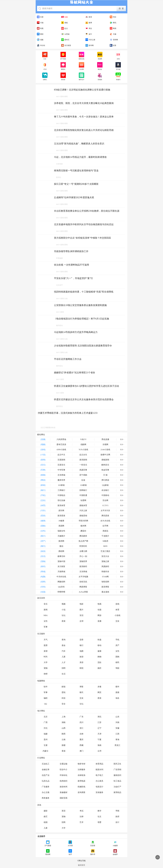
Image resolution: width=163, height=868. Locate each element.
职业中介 (64, 770)
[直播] (43, 439)
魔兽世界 (61, 480)
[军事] (43, 470)
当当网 (81, 66)
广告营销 (117, 770)
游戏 (117, 604)
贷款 (99, 662)
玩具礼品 (46, 781)
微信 (61, 546)
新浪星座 (61, 516)
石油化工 (46, 764)
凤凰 (40, 28)
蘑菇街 (63, 66)
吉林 (81, 734)
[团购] (43, 526)
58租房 (105, 541)
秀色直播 (105, 439)
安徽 (117, 728)
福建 (46, 734)
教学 (99, 811)
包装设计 (99, 787)
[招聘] (43, 582)
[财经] (43, 566)
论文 (99, 817)
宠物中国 (61, 561)
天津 (99, 734)
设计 (117, 822)
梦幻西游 (105, 480)
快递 (99, 640)
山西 (64, 728)
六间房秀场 (61, 439)
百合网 (105, 500)
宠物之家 (105, 561)
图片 (81, 610)
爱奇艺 (65, 40)
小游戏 (117, 615)
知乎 (70, 852)
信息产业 (46, 775)
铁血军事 (105, 470)
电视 (99, 604)
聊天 (81, 692)
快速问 (118, 76)
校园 (46, 822)
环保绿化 (64, 775)
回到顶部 (158, 857)
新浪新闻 (83, 460)
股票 (46, 645)
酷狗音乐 (105, 465)
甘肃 (46, 745)
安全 (64, 704)
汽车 (64, 651)
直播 (99, 621)
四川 (81, 722)
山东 (117, 717)
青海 (117, 740)
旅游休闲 (64, 787)
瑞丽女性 (61, 531)
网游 (99, 615)
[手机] (43, 495)
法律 (81, 817)
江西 (117, 734)
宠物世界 (83, 561)
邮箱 (64, 687)
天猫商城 (61, 572)
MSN (105, 546)
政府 (117, 817)
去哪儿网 (83, 551)
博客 (81, 687)
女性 (46, 621)
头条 (64, 17)
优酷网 (83, 444)
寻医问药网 (83, 521)
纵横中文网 (105, 455)
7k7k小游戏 (83, 450)
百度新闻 (61, 460)
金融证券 (46, 770)
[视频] (43, 444)
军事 (46, 627)
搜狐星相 (83, 516)
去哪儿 (45, 76)
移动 (99, 645)
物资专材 (81, 764)
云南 (64, 740)
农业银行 (105, 490)
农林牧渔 (81, 775)
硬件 (117, 687)
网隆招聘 (61, 582)
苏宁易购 (63, 56)
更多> (122, 439)
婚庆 (99, 668)
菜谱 (46, 651)
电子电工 (99, 775)
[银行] (43, 490)
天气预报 (48, 843)
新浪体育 (61, 505)
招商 (64, 822)
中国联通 (83, 495)
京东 (45, 56)
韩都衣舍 (105, 572)
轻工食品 (117, 781)
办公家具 (99, 781)
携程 (40, 34)
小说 (64, 610)
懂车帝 (93, 852)
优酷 (40, 40)
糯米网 (83, 526)
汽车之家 (90, 40)
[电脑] (43, 577)
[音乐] (43, 465)
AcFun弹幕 (83, 592)
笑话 (81, 615)
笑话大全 (105, 556)
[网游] (43, 480)
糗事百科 (61, 556)
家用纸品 (117, 792)
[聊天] (43, 546)
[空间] (43, 587)
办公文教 (46, 792)
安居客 (93, 843)
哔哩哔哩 (61, 592)
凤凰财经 (105, 566)
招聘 (64, 668)
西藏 (81, 745)
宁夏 (99, 740)
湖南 (64, 722)
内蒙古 (46, 751)
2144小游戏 (105, 450)
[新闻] (43, 460)
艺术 (81, 822)
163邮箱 (61, 485)
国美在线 (81, 56)
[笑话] (43, 556)
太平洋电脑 (83, 577)
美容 (81, 662)
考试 (81, 811)
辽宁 (99, 728)
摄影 (46, 811)
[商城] (43, 572)
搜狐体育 (83, 505)
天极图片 (61, 536)
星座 (64, 621)
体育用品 (99, 764)
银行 (81, 645)
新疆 (64, 745)
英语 (64, 811)
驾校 (117, 668)
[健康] (43, 521)
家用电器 (81, 781)
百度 (40, 17)
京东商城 (61, 475)
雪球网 (114, 40)
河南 (117, 722)
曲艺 (46, 817)
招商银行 (83, 490)
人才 (64, 662)
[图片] (43, 536)
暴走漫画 (105, 592)
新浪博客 (105, 587)
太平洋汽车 (105, 511)
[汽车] (43, 511)
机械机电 (81, 787)
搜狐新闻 (105, 460)
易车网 (61, 511)
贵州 (46, 740)
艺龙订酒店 (105, 551)
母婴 (99, 822)
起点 (64, 28)
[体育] (43, 505)
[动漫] (43, 592)
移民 (117, 662)
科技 (64, 698)
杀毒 (99, 687)
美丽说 (105, 531)
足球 (81, 621)
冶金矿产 (117, 787)
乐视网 (105, 444)
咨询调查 (81, 792)
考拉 (89, 28)
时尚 (46, 657)
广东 (81, 717)
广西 (46, 722)
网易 (113, 28)
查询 (64, 640)
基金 (64, 645)
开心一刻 (83, 556)
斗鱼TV (83, 439)
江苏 (99, 722)
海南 (99, 745)
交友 (117, 621)
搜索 (117, 692)
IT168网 (105, 577)
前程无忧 (83, 582)
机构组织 (64, 781)
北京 (46, 717)
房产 (117, 645)
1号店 (45, 66)
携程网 (61, 551)
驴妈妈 (100, 76)
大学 (46, 662)
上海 (64, 717)
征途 (83, 480)
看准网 (48, 852)
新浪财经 (83, 566)
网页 (99, 692)
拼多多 (63, 76)
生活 (64, 674)
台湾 (99, 751)
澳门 (81, 751)
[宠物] (43, 561)
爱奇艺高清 (61, 444)
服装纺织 (117, 775)
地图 (81, 651)
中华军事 (61, 470)
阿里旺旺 (83, 546)
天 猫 (105, 475)
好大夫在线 (105, 521)
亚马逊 (118, 66)
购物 (99, 657)
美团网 (100, 56)
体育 (117, 610)
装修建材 (64, 792)
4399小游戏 (61, 450)
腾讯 (113, 23)
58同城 (65, 34)
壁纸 (64, 692)
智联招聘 (105, 582)
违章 (81, 640)
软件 (46, 687)
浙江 (81, 728)
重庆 (81, 740)
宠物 (46, 668)
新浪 (89, 17)
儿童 (64, 657)
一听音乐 (83, 465)
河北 (46, 728)
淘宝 (113, 17)
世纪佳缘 (61, 500)
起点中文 (61, 455)
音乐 (46, 604)
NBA (46, 615)
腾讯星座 (105, 516)
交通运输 (64, 764)
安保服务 (99, 792)
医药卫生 (117, 764)
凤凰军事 (83, 470)
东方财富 (66, 45)
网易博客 (83, 587)
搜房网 (61, 541)
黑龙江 (117, 745)
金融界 (115, 852)
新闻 (46, 610)
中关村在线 (61, 577)
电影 (81, 604)
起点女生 (83, 455)
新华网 (90, 45)
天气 (46, 640)
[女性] (43, 531)
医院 (81, 668)
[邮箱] (43, 485)
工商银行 (61, 490)
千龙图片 (105, 536)
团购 (117, 657)
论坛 (64, 615)
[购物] (43, 475)
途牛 (89, 34)
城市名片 (81, 76)
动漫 (99, 610)
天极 (113, 34)
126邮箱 (83, 485)
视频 (64, 604)
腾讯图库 (83, 536)
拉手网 (105, 526)
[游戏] (43, 450)
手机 (117, 640)
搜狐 (64, 23)
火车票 (70, 843)
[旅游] (43, 551)
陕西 (64, 734)
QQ (46, 704)
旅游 (81, 657)
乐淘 (118, 56)
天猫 (40, 23)
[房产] (43, 541)
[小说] (43, 455)
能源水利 (99, 770)
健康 (99, 651)
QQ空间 (61, 587)
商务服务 (46, 798)
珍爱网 (83, 500)
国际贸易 (64, 798)
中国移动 (105, 495)
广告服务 (46, 787)
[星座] (43, 516)
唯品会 (100, 66)
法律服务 (81, 770)
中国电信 (61, 495)
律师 (46, 674)
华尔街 (41, 45)
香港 (64, 751)
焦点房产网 (83, 541)
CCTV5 (105, 505)
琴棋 (117, 811)
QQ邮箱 (105, 485)
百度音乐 (61, 465)
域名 (117, 698)
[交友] (43, 500)
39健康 (61, 521)
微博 (89, 23)
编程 (46, 698)
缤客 (113, 45)
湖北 (99, 717)
